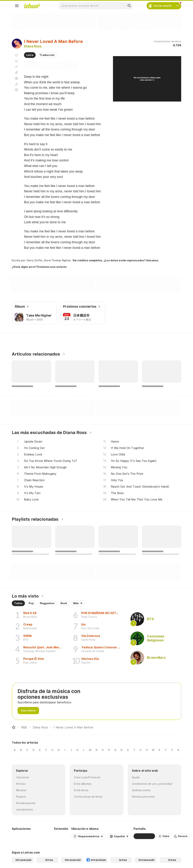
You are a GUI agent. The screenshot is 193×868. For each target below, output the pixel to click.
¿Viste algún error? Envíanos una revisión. (39, 267)
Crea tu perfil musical (87, 777)
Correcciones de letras (88, 797)
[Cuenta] (178, 6)
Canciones (23, 777)
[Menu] (17, 6)
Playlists (21, 797)
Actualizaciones (26, 803)
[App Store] (43, 836)
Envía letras (81, 790)
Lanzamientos (25, 809)
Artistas (21, 784)
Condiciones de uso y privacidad (152, 784)
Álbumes (21, 790)
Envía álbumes (83, 784)
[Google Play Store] (21, 836)
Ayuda (136, 777)
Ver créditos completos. (88, 260)
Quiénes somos (141, 790)
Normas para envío (143, 797)
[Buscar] (129, 6)
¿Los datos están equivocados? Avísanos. (131, 260)
